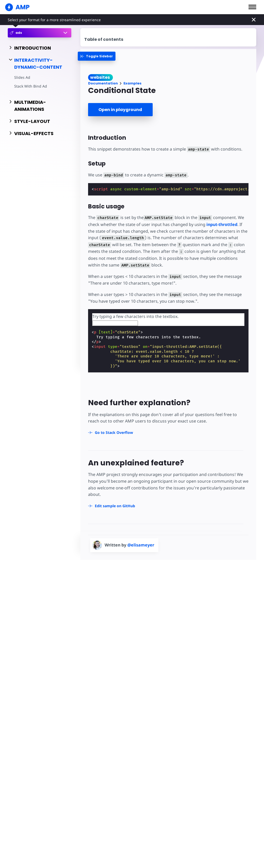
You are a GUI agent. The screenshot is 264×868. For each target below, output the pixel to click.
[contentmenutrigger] (168, 37)
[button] (252, 7)
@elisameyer (141, 545)
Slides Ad (22, 77)
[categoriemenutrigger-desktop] (97, 56)
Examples (133, 83)
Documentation (103, 83)
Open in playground (120, 110)
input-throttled (222, 224)
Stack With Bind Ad (31, 86)
